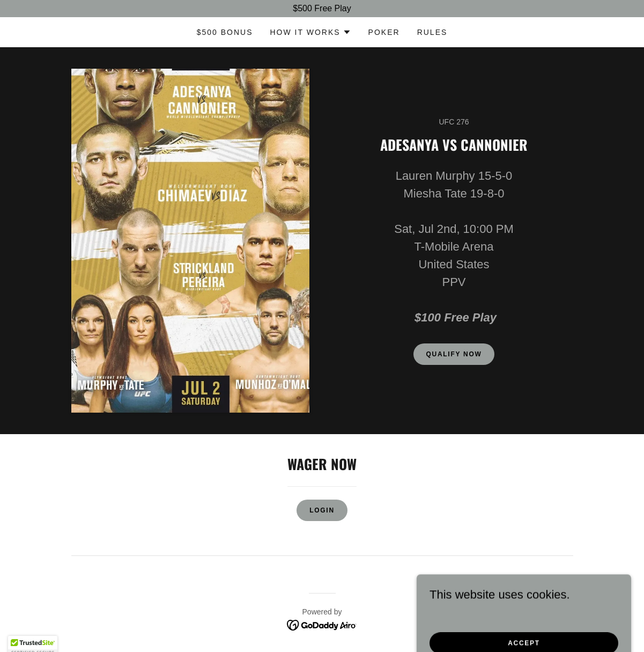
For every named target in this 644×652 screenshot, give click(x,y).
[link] (322, 624)
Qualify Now (454, 354)
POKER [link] (384, 32)
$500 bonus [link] (225, 32)
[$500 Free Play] (322, 9)
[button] (311, 32)
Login (322, 510)
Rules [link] (432, 32)
